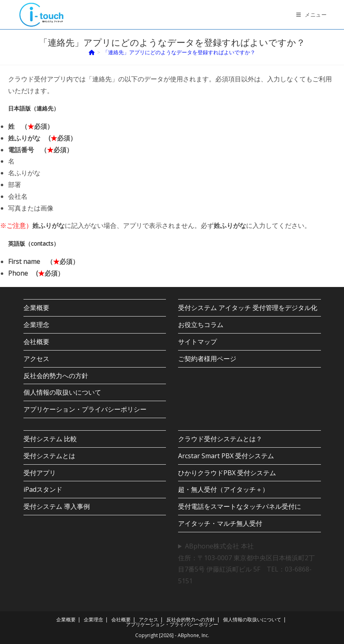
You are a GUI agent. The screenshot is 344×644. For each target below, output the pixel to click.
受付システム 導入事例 (57, 506)
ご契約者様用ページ (207, 359)
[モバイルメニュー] (312, 15)
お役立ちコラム (201, 325)
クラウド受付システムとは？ (220, 439)
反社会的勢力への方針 (56, 376)
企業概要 (36, 308)
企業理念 (36, 325)
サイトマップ (197, 342)
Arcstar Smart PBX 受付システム (226, 456)
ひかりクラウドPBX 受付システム (227, 473)
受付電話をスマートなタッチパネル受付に (240, 506)
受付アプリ (40, 473)
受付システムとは (49, 456)
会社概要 (36, 342)
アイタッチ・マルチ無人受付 (220, 523)
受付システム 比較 (50, 439)
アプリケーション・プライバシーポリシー (85, 409)
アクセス (36, 359)
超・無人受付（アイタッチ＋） (223, 489)
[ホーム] (92, 52)
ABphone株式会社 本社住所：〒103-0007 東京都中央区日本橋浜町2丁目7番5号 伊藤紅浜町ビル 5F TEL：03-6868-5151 (246, 563)
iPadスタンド (43, 489)
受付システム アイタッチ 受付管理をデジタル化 (248, 308)
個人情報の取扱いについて (62, 392)
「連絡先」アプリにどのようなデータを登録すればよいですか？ (179, 52)
